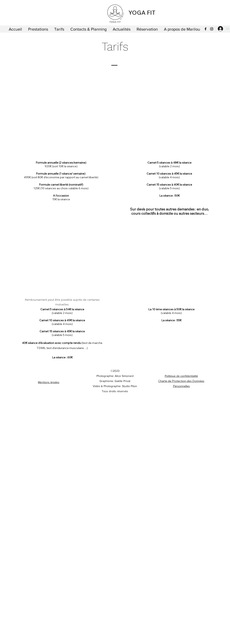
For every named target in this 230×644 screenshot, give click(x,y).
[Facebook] (206, 29)
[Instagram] (212, 29)
